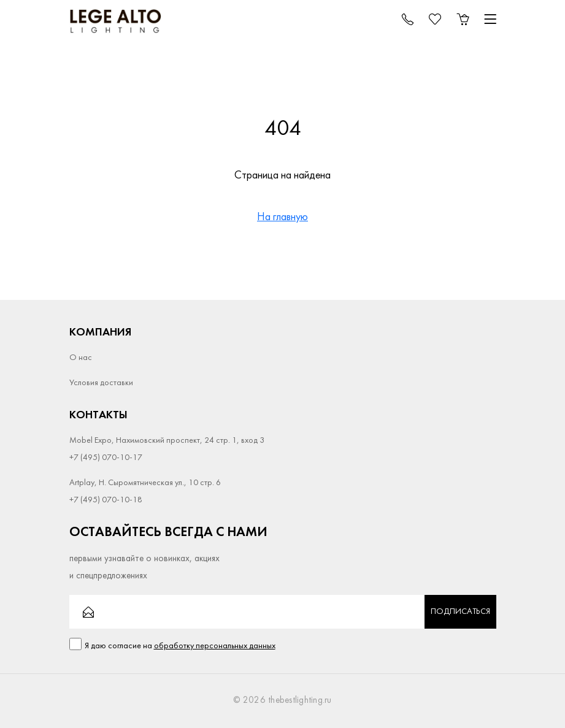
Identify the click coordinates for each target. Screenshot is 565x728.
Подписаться (460, 612)
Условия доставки (101, 383)
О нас (81, 358)
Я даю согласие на (180, 646)
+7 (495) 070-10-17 (106, 458)
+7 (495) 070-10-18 (106, 500)
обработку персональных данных (215, 646)
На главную (282, 217)
